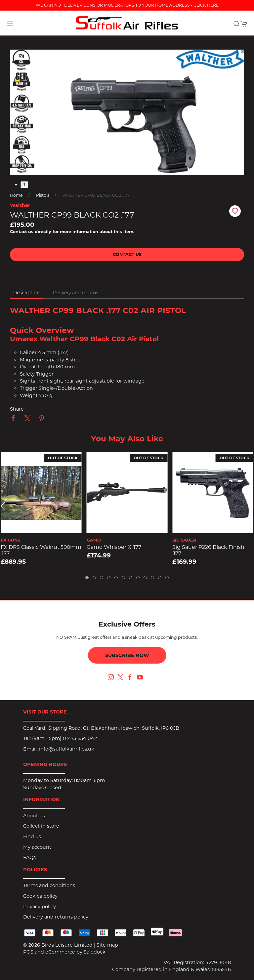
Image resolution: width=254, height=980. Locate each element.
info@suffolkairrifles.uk (67, 749)
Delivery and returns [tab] (76, 293)
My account (37, 847)
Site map (107, 945)
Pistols (43, 195)
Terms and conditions (49, 885)
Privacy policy (40, 907)
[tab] (87, 578)
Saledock (95, 952)
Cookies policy (40, 896)
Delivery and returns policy (56, 917)
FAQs (29, 857)
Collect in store (41, 826)
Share (17, 409)
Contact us (127, 254)
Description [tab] (26, 293)
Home (16, 195)
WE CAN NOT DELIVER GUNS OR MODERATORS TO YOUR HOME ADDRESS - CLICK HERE (127, 5)
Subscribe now (127, 655)
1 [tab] (24, 185)
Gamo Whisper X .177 (114, 547)
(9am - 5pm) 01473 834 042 (64, 738)
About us (34, 816)
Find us (32, 837)
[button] (10, 24)
